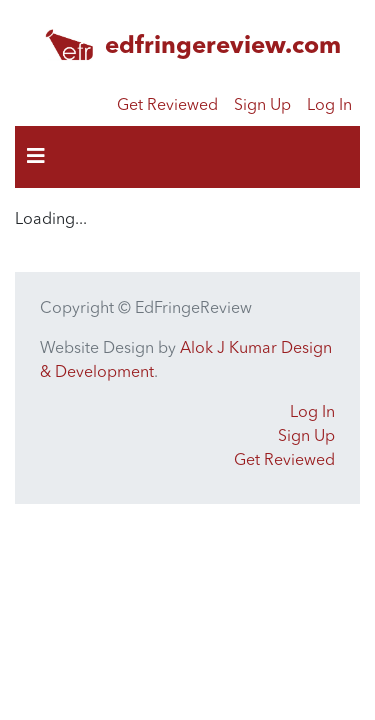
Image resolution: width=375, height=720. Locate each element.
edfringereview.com (223, 47)
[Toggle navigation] (36, 157)
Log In (329, 106)
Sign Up (262, 106)
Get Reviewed (167, 106)
